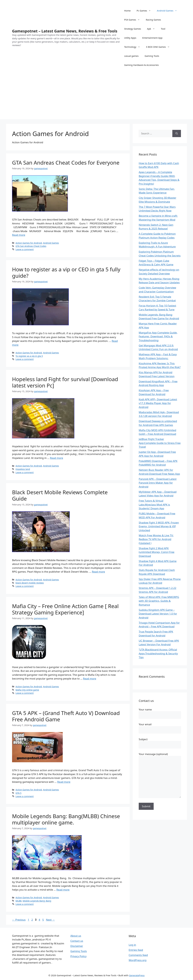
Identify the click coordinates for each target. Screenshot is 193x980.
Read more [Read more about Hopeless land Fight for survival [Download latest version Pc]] (56, 458)
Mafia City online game (27, 690)
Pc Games (145, 11)
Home (127, 11)
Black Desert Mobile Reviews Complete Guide (60, 495)
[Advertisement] (96, 98)
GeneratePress (137, 975)
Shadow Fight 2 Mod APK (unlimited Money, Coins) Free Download (157, 552)
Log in (132, 945)
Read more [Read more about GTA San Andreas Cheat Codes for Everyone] (19, 235)
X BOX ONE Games (159, 47)
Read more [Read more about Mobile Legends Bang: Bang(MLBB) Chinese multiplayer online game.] (63, 890)
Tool (163, 29)
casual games (131, 56)
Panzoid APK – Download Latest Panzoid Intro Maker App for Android (158, 483)
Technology (134, 47)
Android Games (168, 11)
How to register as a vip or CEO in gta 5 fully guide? (66, 272)
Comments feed (138, 955)
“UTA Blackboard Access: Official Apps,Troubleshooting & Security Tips (158, 653)
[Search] (177, 133)
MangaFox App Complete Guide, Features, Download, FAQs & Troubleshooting (158, 336)
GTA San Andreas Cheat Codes (31, 246)
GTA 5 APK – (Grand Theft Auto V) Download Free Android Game (66, 716)
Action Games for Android (29, 243)
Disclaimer (77, 946)
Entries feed (136, 950)
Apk (152, 29)
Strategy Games (133, 29)
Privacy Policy (78, 956)
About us (76, 936)
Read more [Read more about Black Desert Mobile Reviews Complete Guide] (98, 572)
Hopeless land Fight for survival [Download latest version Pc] (65, 382)
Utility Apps (130, 38)
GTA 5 (18, 793)
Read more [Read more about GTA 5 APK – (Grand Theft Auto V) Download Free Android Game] (64, 782)
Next (50, 920)
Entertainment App (152, 38)
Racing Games (153, 20)
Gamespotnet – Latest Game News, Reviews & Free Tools (65, 31)
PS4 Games (133, 20)
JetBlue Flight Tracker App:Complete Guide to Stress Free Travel (160, 443)
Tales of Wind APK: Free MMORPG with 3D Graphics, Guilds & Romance (159, 601)
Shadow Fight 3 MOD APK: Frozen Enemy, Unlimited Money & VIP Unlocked (159, 526)
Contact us (77, 941)
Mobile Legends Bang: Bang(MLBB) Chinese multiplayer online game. (66, 819)
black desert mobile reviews (30, 583)
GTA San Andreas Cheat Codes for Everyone (66, 163)
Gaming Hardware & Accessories (141, 65)
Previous (19, 920)
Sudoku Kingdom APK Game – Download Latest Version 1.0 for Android (158, 614)
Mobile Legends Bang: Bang (37, 901)
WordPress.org (138, 960)
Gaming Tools (152, 56)
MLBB (18, 901)
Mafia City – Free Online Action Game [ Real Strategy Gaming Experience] (65, 609)
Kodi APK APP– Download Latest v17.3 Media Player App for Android (158, 403)
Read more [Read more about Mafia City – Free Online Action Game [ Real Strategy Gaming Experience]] (90, 679)
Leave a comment (25, 249)
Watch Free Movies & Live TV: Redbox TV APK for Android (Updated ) (156, 539)
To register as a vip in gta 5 (29, 356)
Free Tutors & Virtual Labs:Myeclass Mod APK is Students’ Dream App (154, 504)
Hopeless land (23, 469)
